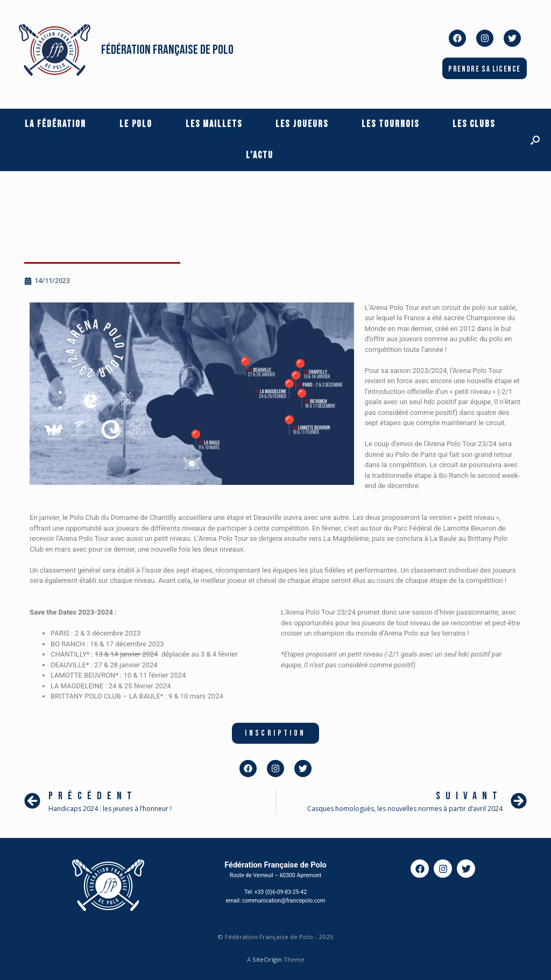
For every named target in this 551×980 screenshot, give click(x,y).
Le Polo (136, 124)
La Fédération (55, 124)
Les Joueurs (302, 124)
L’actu (260, 155)
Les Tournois (390, 124)
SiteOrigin (267, 959)
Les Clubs (474, 124)
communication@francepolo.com (284, 901)
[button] (535, 140)
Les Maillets (214, 124)
